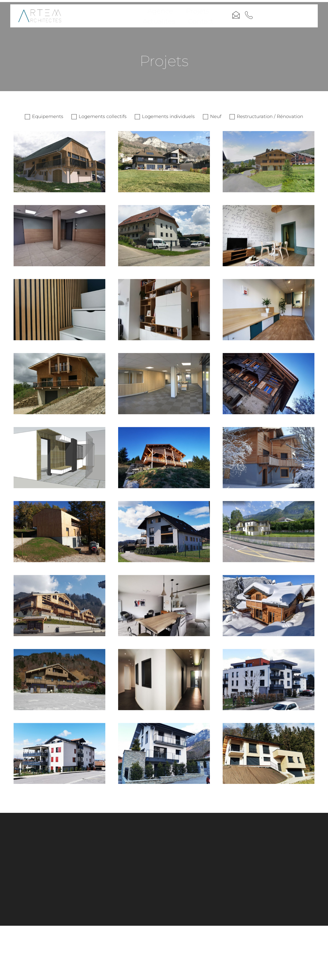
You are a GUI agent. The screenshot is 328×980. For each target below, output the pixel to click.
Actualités (193, 19)
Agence (126, 19)
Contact (229, 19)
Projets (158, 19)
